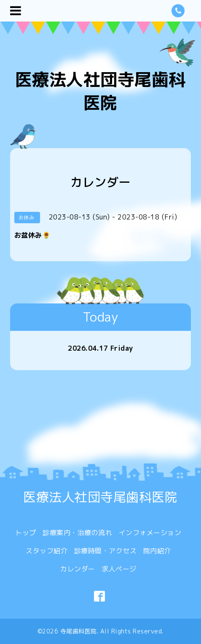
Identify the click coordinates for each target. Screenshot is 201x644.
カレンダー (78, 569)
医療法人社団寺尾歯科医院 (100, 91)
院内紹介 (157, 551)
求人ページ (119, 569)
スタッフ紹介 (47, 551)
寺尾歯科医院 (79, 631)
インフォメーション (150, 533)
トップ (26, 533)
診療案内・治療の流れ (77, 533)
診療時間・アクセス (106, 551)
